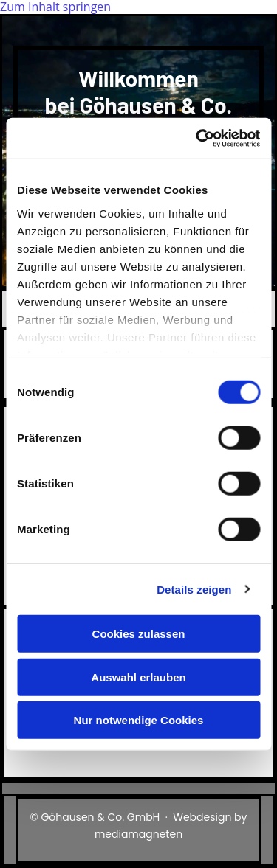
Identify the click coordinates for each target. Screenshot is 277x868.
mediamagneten (138, 834)
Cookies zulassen (139, 634)
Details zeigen (194, 589)
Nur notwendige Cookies (139, 720)
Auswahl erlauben (138, 677)
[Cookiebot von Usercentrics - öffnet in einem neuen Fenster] (197, 138)
